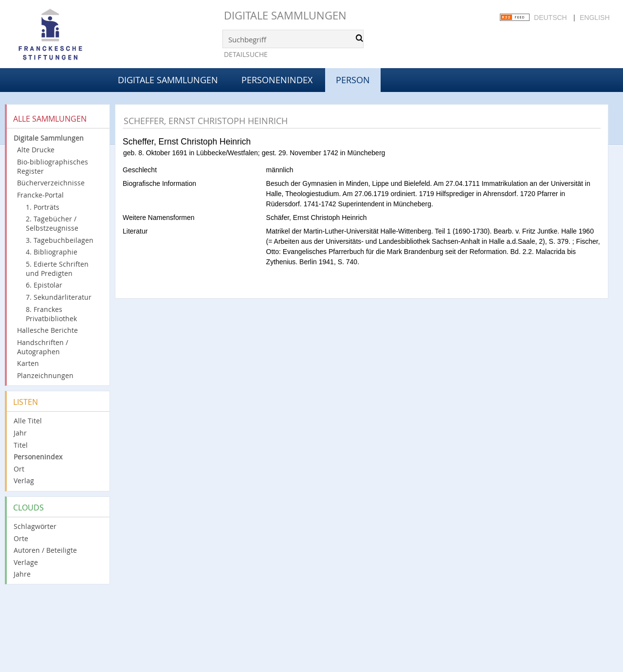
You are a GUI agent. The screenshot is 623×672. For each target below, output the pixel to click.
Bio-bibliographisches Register (53, 166)
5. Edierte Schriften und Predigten (57, 269)
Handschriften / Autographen (43, 347)
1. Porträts (43, 207)
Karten (28, 363)
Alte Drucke (36, 150)
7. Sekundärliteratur (59, 297)
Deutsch (550, 18)
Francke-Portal (40, 195)
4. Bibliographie (52, 252)
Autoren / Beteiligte (45, 550)
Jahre (22, 574)
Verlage (26, 562)
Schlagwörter (35, 526)
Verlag (24, 481)
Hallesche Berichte (47, 330)
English (595, 18)
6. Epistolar (44, 285)
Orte (21, 538)
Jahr (20, 433)
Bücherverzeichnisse (51, 183)
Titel (21, 445)
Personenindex (277, 80)
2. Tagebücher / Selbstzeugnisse (52, 223)
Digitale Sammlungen (285, 15)
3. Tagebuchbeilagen (60, 240)
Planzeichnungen (45, 375)
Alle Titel (28, 421)
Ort (19, 469)
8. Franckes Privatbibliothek (51, 314)
